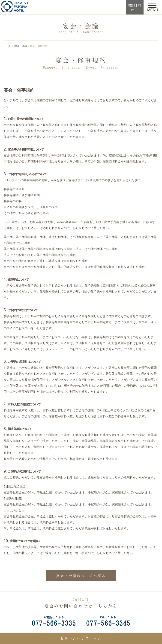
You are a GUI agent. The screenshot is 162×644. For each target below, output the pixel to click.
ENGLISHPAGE (135, 8)
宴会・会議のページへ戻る (81, 576)
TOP (9, 46)
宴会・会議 (21, 46)
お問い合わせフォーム (81, 638)
